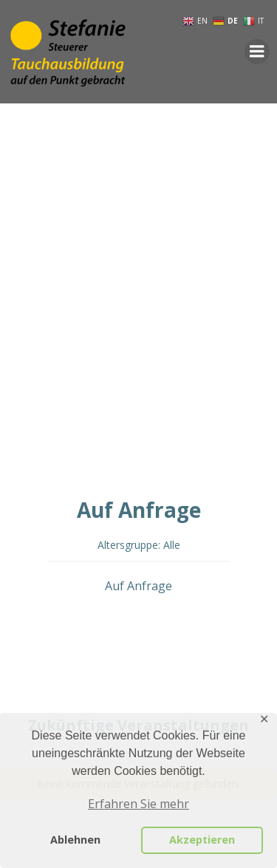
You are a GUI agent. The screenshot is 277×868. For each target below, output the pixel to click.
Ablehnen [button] (75, 840)
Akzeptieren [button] (202, 840)
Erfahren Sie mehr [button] (138, 804)
